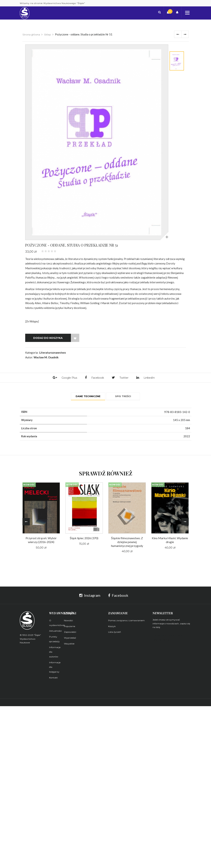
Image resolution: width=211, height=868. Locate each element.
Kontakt (53, 679)
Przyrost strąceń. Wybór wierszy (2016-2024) (41, 541)
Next (185, 523)
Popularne (70, 628)
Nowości (68, 622)
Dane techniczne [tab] (88, 397)
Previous (26, 523)
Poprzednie (178, 34)
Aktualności (55, 632)
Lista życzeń (115, 633)
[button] (161, 13)
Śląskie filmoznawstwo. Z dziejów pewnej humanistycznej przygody (127, 543)
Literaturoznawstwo (53, 353)
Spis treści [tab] (123, 397)
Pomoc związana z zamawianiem (126, 622)
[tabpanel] (97, 142)
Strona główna (31, 35)
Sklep (47, 35)
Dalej (185, 34)
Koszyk (112, 628)
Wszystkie (69, 645)
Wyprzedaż (70, 639)
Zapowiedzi (70, 633)
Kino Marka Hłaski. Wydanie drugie (170, 541)
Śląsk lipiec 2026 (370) (84, 539)
